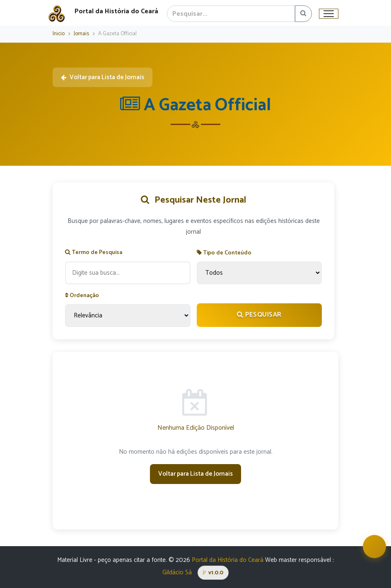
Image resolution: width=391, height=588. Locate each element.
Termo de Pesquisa (94, 253)
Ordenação (82, 296)
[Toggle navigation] (329, 14)
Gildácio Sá (177, 572)
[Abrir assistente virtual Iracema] (374, 547)
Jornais (81, 34)
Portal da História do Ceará (228, 560)
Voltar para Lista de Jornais (103, 77)
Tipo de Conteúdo (224, 253)
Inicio (59, 34)
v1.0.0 (213, 573)
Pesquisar (259, 315)
